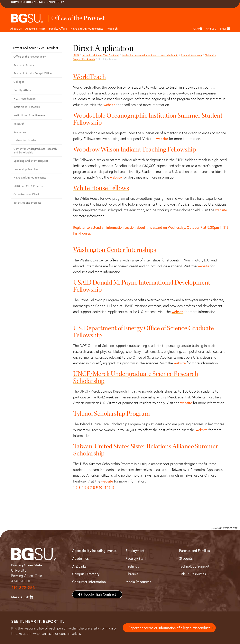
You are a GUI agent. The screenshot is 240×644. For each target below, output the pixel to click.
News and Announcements (87, 29)
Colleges (19, 82)
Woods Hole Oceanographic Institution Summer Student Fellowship (148, 119)
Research (19, 124)
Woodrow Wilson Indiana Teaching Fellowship (135, 149)
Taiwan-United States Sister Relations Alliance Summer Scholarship (146, 450)
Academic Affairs (35, 29)
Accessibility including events (94, 551)
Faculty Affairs (22, 90)
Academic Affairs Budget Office (32, 73)
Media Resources (138, 582)
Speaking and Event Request (31, 161)
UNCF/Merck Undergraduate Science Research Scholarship (136, 377)
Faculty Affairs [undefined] (58, 29)
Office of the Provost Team (30, 57)
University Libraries (25, 140)
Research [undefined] (112, 29)
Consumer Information (89, 582)
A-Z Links (79, 566)
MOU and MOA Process (28, 186)
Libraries (132, 574)
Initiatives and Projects (27, 203)
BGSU (76, 55)
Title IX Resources (193, 574)
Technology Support (194, 566)
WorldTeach (90, 77)
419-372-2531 (24, 587)
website (109, 105)
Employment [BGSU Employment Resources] (135, 551)
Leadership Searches (26, 169)
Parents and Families (194, 551)
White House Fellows (101, 188)
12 (109, 488)
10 (101, 488)
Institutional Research (27, 107)
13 (113, 488)
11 (105, 488)
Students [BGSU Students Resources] (186, 558)
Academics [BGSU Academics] (80, 558)
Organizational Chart (26, 194)
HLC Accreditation (25, 99)
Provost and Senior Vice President (100, 55)
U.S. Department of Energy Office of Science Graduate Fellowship (143, 332)
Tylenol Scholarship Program (112, 414)
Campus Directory (86, 574)
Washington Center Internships (115, 250)
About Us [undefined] (16, 29)
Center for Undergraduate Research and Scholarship (150, 55)
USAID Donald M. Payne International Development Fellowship (142, 286)
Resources (20, 132)
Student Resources (191, 55)
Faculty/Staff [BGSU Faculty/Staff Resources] (136, 558)
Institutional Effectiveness (29, 115)
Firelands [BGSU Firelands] (132, 566)
